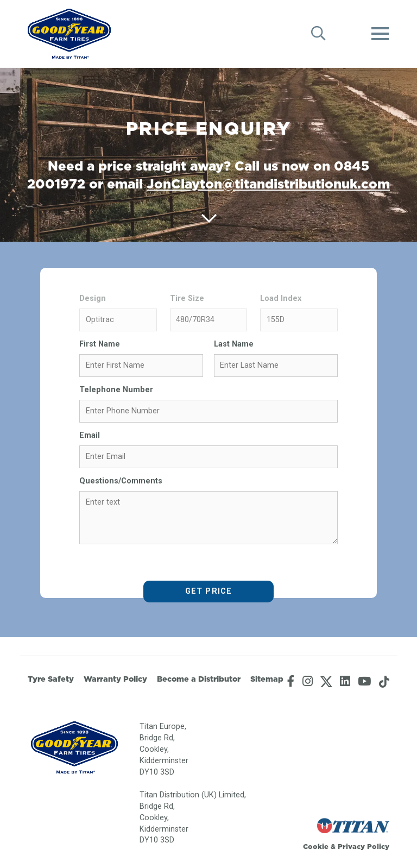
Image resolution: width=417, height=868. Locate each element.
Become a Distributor (199, 679)
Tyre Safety (51, 679)
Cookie (316, 846)
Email (90, 435)
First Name (100, 344)
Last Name (234, 344)
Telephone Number (116, 390)
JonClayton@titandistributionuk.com (268, 184)
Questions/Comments (121, 481)
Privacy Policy (364, 846)
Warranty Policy (115, 679)
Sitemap (267, 679)
